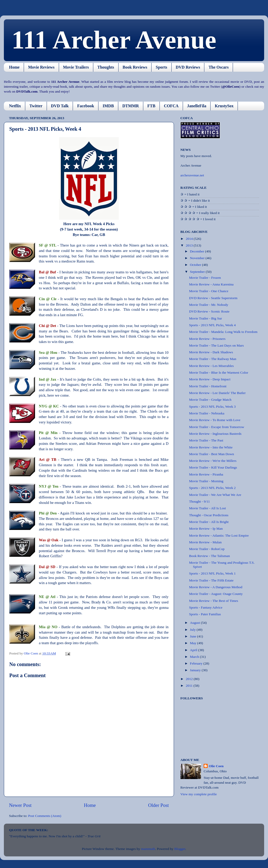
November (198, 258)
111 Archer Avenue (114, 40)
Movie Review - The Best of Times (214, 601)
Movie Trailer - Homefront (208, 386)
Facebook (86, 106)
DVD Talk (60, 106)
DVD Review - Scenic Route (209, 311)
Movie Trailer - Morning (206, 481)
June (194, 636)
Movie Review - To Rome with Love (215, 420)
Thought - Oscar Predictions (209, 515)
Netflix (15, 106)
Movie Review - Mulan (205, 542)
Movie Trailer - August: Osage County (216, 594)
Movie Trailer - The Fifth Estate (211, 580)
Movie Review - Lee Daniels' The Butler (217, 393)
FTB (151, 106)
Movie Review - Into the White (211, 447)
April (194, 650)
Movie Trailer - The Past (206, 440)
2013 (190, 245)
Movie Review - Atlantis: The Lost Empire (219, 535)
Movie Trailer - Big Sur (206, 318)
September (198, 272)
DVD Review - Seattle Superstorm (213, 298)
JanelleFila (197, 106)
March (195, 657)
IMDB (108, 106)
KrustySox (224, 106)
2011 (190, 686)
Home (14, 67)
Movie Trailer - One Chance (209, 291)
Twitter (36, 106)
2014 (190, 239)
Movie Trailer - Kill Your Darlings (213, 467)
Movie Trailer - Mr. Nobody (209, 305)
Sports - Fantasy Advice (206, 607)
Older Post (158, 805)
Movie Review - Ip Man (206, 529)
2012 (190, 679)
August (195, 623)
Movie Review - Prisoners (207, 339)
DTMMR (131, 106)
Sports (161, 67)
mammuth (148, 849)
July (193, 630)
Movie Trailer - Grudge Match (210, 400)
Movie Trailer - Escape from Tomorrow (217, 427)
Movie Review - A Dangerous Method (216, 587)
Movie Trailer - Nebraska (207, 413)
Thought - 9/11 (200, 501)
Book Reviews (135, 67)
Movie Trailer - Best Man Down (212, 454)
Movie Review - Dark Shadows (211, 352)
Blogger (180, 849)
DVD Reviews (188, 67)
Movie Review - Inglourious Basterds (215, 434)
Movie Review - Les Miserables (211, 366)
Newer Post (20, 805)
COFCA (171, 106)
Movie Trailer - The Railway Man (213, 359)
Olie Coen (216, 766)
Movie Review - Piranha (206, 474)
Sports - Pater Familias (205, 614)
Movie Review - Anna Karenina (211, 284)
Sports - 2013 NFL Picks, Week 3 (212, 407)
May (194, 643)
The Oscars (219, 67)
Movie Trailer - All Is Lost (208, 508)
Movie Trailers (76, 67)
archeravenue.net (192, 175)
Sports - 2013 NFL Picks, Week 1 (212, 573)
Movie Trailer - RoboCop (207, 549)
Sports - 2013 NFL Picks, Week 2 (212, 488)
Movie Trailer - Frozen (205, 278)
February (197, 663)
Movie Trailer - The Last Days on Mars (216, 345)
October (196, 265)
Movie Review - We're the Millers (213, 461)
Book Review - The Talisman (210, 556)
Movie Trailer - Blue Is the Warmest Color (219, 372)
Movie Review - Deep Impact (210, 379)
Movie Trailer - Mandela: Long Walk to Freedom (223, 332)
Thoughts (106, 67)
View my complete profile (199, 794)
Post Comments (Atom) (45, 816)
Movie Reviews (41, 67)
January (196, 670)
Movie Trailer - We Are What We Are (215, 495)
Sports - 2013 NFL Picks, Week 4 (212, 325)
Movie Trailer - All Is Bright (209, 522)
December (198, 251)
